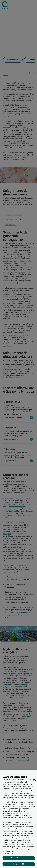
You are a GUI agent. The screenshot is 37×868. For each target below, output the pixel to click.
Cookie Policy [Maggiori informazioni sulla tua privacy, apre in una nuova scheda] (7, 855)
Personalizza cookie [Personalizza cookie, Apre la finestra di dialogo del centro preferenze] (18, 859)
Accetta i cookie (18, 865)
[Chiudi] (35, 781)
